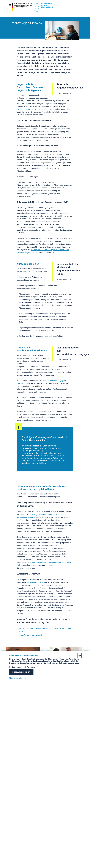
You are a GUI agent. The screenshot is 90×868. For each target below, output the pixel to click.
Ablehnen (31, 667)
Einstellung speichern (21, 672)
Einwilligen (17, 667)
